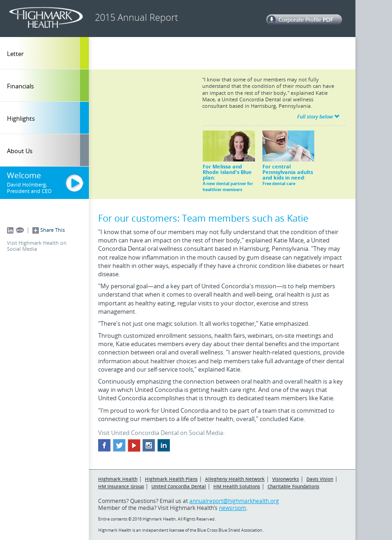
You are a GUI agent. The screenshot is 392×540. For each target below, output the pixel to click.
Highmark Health (118, 479)
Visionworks (286, 479)
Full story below (318, 116)
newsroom (233, 508)
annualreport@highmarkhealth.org (234, 501)
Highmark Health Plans (171, 479)
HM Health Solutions (237, 486)
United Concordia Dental (179, 486)
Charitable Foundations (293, 486)
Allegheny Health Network (235, 479)
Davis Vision (320, 479)
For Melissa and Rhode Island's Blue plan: (229, 161)
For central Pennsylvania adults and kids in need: (288, 159)
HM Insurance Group (121, 486)
